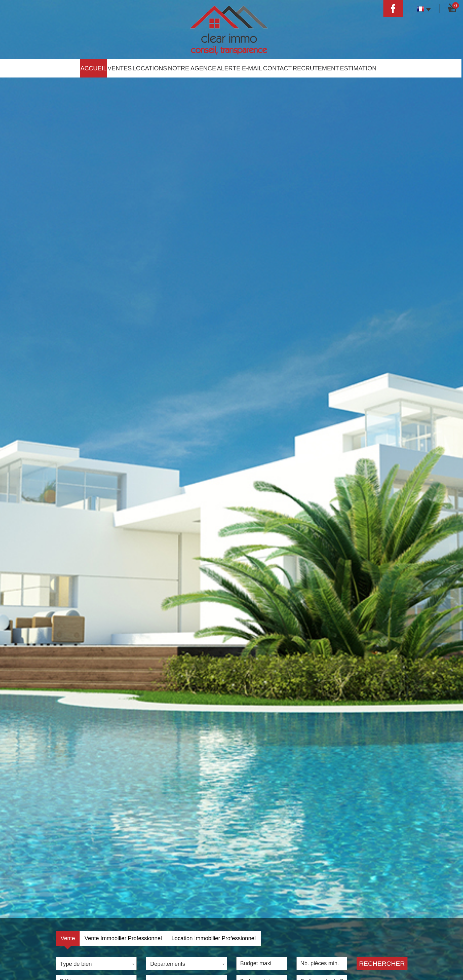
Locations (150, 68)
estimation (358, 68)
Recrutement (316, 68)
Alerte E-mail (240, 68)
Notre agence (192, 68)
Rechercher (382, 963)
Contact (277, 68)
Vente (68, 938)
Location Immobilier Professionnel (214, 938)
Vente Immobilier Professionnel (123, 938)
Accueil (94, 68)
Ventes (120, 68)
